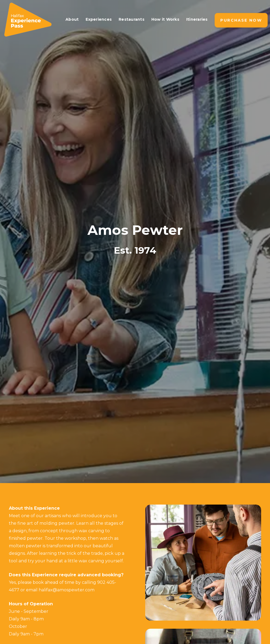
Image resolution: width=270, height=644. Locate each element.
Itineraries (197, 19)
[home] (31, 20)
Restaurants (132, 19)
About (72, 19)
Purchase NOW (241, 20)
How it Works (165, 19)
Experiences (99, 19)
